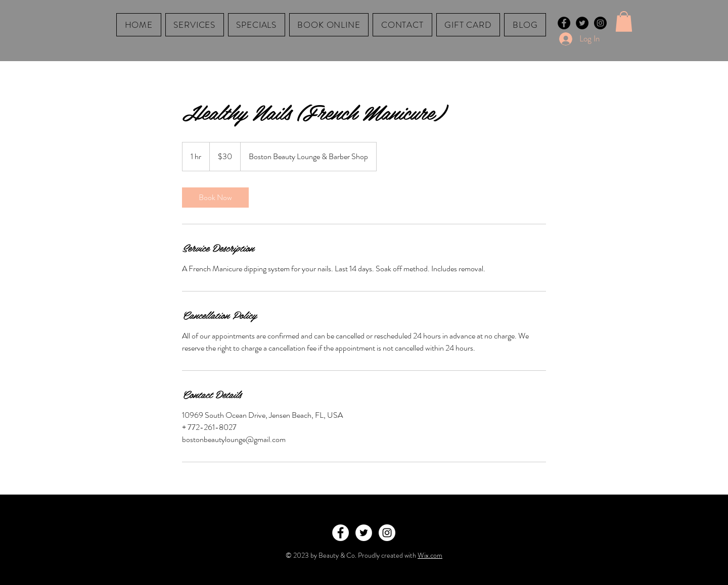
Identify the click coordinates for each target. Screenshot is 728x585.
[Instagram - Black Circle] (600, 23)
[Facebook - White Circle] (340, 533)
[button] (624, 21)
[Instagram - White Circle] (387, 533)
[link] (215, 198)
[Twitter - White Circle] (364, 533)
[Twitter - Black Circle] (582, 23)
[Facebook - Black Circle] (564, 23)
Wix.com (430, 555)
